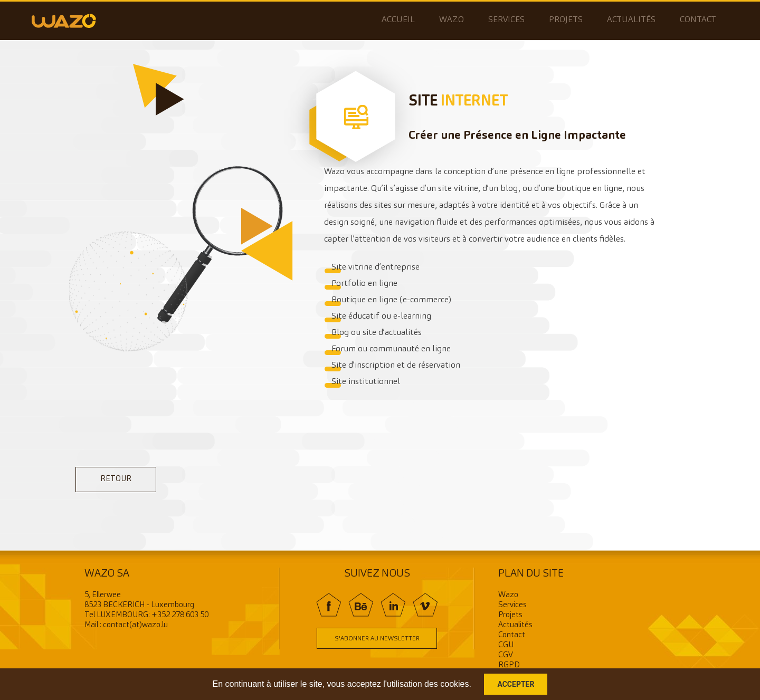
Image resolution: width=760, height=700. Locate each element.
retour (116, 479)
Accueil (398, 20)
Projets (566, 20)
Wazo (452, 20)
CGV (506, 655)
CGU (506, 645)
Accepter (516, 684)
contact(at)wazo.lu (135, 625)
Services (506, 20)
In (393, 605)
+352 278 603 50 (180, 615)
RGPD (509, 665)
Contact (698, 20)
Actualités (631, 20)
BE (361, 605)
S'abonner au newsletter (377, 639)
